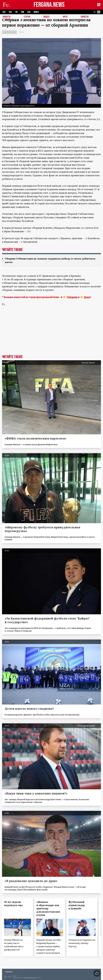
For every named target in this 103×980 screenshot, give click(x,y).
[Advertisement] (52, 334)
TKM (22, 12)
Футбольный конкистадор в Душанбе (77, 905)
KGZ (10, 12)
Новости (7, 17)
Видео (46, 17)
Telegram (72, 297)
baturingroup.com (30, 978)
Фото (65, 17)
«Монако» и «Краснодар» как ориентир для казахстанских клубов (48, 909)
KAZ (4, 12)
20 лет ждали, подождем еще (13, 904)
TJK (16, 12)
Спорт (21, 32)
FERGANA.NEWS (49, 5)
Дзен (87, 297)
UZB (29, 12)
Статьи (27, 17)
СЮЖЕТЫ (85, 17)
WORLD (36, 12)
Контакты (9, 971)
